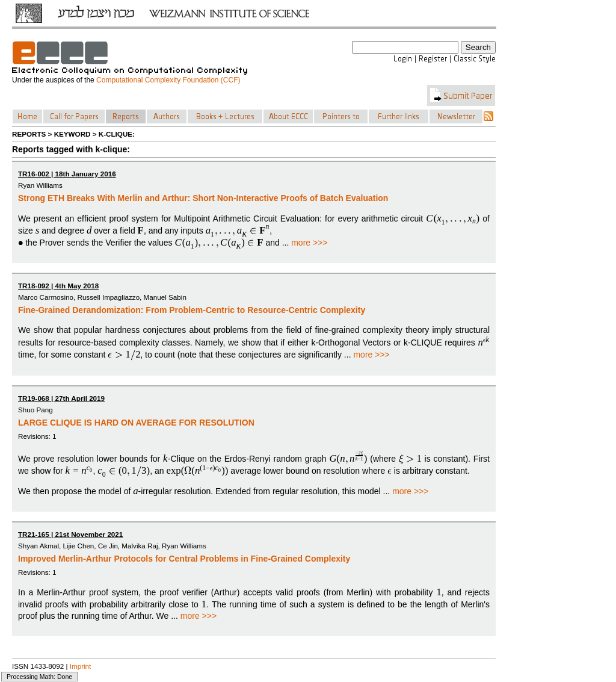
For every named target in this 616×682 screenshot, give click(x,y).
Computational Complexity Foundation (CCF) (168, 80)
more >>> (309, 243)
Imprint (81, 666)
